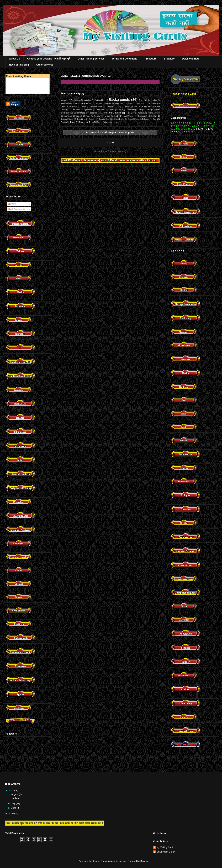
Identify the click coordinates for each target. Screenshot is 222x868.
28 (206, 126)
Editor (128, 106)
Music (88, 116)
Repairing (81, 119)
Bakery (142, 100)
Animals (64, 100)
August (15, 794)
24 (192, 126)
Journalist (130, 113)
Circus (121, 103)
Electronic (152, 106)
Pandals (107, 116)
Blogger (144, 861)
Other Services (45, 65)
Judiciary (141, 113)
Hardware (81, 113)
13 (200, 123)
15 (207, 123)
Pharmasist (142, 116)
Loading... (16, 798)
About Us (14, 59)
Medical (79, 116)
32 (175, 129)
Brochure (169, 59)
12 (197, 123)
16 (210, 123)
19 (175, 126)
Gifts (140, 110)
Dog (120, 107)
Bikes (63, 103)
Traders (64, 122)
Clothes (129, 103)
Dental (84, 107)
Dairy (63, 107)
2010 (11, 813)
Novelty (97, 116)
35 (186, 129)
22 (186, 126)
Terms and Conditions (125, 59)
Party (116, 116)
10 (190, 123)
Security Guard (105, 119)
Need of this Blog (19, 65)
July (14, 803)
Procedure (150, 59)
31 (172, 129)
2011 (11, 790)
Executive (64, 110)
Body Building (74, 103)
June (14, 808)
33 (179, 129)
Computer (152, 103)
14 (204, 123)
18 (172, 126)
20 (179, 126)
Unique (99, 122)
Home (110, 142)
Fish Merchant (77, 110)
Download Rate (191, 59)
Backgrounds (119, 99)
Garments (131, 110)
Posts (12, 204)
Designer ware (96, 107)
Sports (147, 119)
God (147, 110)
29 (209, 126)
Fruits (111, 110)
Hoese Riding (94, 113)
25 (195, 126)
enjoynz (123, 861)
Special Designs (134, 119)
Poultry (154, 116)
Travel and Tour (86, 122)
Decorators (73, 107)
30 (212, 126)
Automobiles (100, 100)
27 (202, 126)
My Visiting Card (165, 847)
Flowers (89, 110)
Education (139, 106)
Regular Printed (67, 119)
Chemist (111, 103)
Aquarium (87, 100)
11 (194, 123)
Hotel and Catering (112, 113)
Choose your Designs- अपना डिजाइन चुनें (49, 59)
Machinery (68, 116)
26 (199, 126)
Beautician (153, 100)
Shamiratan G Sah (166, 852)
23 (189, 126)
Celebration (99, 103)
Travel (73, 122)
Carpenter (87, 103)
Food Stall (100, 110)
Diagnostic (110, 107)
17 (214, 123)
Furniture (120, 110)
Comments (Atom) (117, 151)
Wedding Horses (112, 122)
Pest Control (128, 116)
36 (189, 129)
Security (92, 119)
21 (182, 126)
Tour (155, 119)
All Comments (16, 209)
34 (182, 129)
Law (158, 113)
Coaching (140, 103)
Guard (71, 113)
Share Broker (119, 119)
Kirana (151, 113)
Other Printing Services (91, 59)
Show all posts (126, 132)
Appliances (75, 100)
